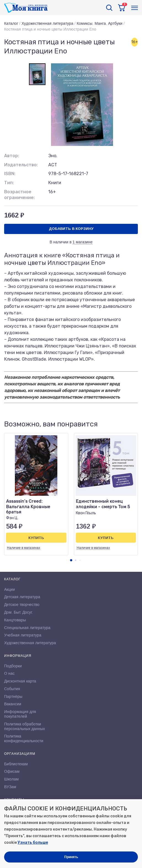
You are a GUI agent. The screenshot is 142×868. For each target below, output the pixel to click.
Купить (36, 538)
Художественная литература (47, 23)
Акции (10, 589)
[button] (71, 560)
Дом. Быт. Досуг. (18, 612)
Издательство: (21, 165)
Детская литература (22, 597)
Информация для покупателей (20, 714)
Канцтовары (15, 620)
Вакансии (13, 704)
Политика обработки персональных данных (25, 726)
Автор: (12, 156)
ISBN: (10, 174)
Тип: (9, 183)
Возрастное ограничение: (19, 195)
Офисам (12, 771)
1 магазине (83, 242)
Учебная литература (23, 635)
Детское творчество (22, 605)
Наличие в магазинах (24, 548)
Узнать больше (33, 843)
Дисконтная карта (20, 681)
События (12, 689)
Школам (11, 779)
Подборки (13, 666)
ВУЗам (10, 787)
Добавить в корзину (71, 229)
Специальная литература (27, 628)
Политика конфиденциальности (24, 738)
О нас (9, 673)
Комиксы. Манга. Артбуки (100, 23)
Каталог (11, 23)
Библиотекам (16, 764)
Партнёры (13, 696)
